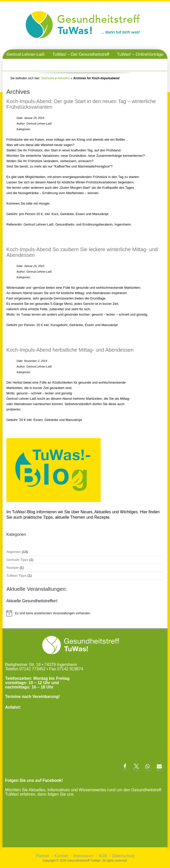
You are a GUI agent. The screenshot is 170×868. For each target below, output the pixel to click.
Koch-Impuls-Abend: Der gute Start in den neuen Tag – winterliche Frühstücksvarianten (81, 104)
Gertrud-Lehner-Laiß (26, 54)
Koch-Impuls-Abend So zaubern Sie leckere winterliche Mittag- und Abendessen (82, 252)
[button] (125, 766)
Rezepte (12, 568)
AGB (103, 856)
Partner (43, 856)
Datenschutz (123, 856)
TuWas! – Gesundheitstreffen (85, 64)
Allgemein (14, 552)
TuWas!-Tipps (16, 576)
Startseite (48, 78)
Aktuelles (64, 78)
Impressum (83, 856)
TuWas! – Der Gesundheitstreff (81, 54)
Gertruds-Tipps (17, 560)
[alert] (85, 613)
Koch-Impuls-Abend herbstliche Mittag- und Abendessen (70, 350)
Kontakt (61, 856)
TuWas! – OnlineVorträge (140, 54)
